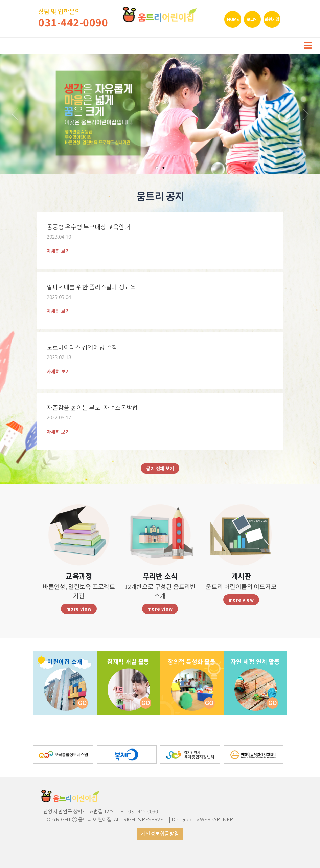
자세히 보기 (58, 251)
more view (79, 609)
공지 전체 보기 (160, 468)
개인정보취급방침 (160, 834)
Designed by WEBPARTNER (202, 819)
